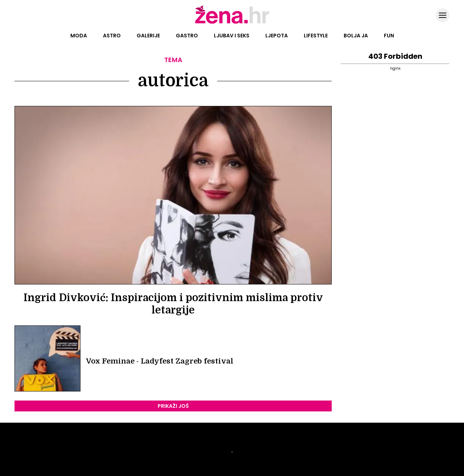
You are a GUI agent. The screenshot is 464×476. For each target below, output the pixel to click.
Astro (112, 36)
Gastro (187, 36)
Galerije (148, 36)
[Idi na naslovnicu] (232, 23)
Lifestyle (316, 36)
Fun (389, 36)
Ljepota (277, 36)
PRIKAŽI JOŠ (173, 406)
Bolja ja (356, 36)
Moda (79, 36)
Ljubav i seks (232, 36)
